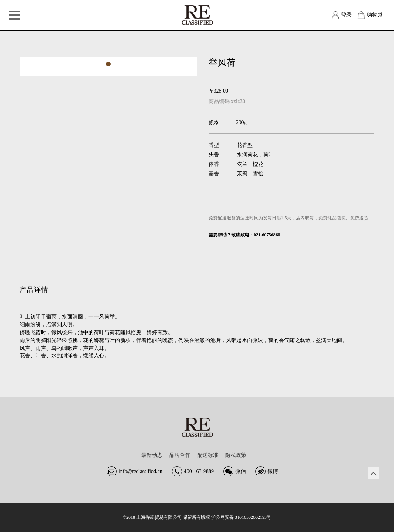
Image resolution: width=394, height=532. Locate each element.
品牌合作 (180, 455)
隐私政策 (236, 455)
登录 (346, 15)
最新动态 (152, 455)
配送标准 (208, 455)
